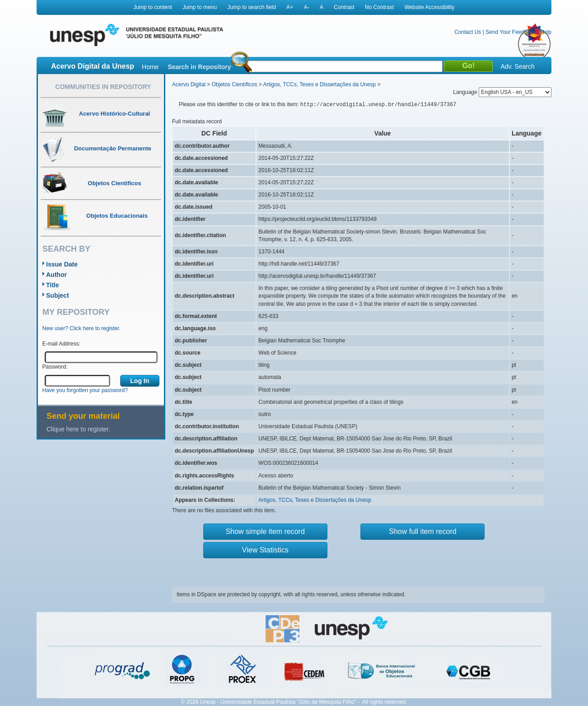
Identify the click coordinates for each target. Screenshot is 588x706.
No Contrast (379, 7)
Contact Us (468, 32)
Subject (58, 295)
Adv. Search (517, 66)
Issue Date (62, 264)
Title (53, 285)
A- (307, 7)
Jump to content (152, 7)
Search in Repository (199, 67)
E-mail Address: (61, 344)
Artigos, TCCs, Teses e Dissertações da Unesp (319, 84)
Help (546, 32)
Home (150, 67)
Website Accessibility (429, 7)
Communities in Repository (103, 87)
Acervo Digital (189, 84)
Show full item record (422, 531)
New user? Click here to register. (82, 328)
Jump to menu (200, 7)
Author (56, 275)
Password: (55, 367)
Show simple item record (265, 531)
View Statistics (265, 550)
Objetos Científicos (235, 84)
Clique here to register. (78, 429)
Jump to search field (252, 7)
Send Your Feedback (511, 32)
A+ (290, 7)
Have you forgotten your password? (85, 390)
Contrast (344, 7)
